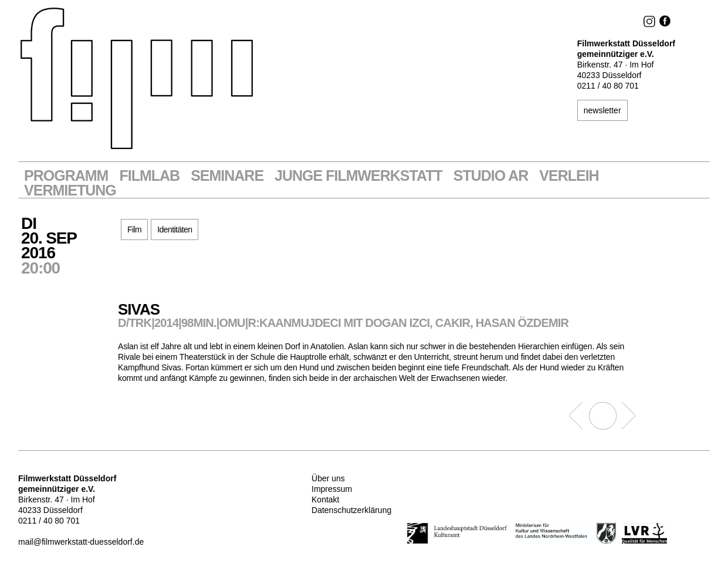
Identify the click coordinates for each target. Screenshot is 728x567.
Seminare (227, 176)
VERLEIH (569, 176)
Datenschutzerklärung (351, 510)
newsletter (602, 110)
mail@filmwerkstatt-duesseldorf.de (81, 542)
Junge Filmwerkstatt (358, 176)
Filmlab (149, 176)
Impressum (332, 489)
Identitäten (175, 230)
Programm (66, 176)
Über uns (328, 478)
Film (134, 230)
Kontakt (325, 500)
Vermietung (70, 190)
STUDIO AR (491, 176)
